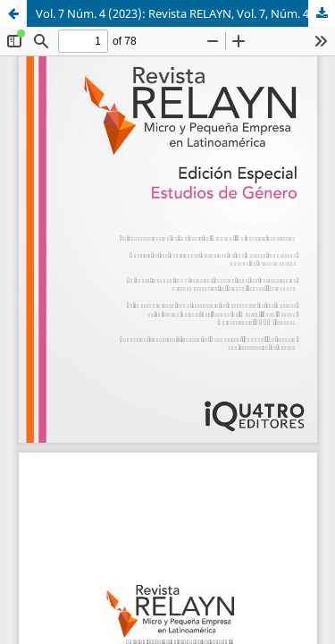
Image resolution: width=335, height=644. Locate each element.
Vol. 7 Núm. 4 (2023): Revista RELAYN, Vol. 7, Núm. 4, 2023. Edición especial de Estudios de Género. (185, 13)
